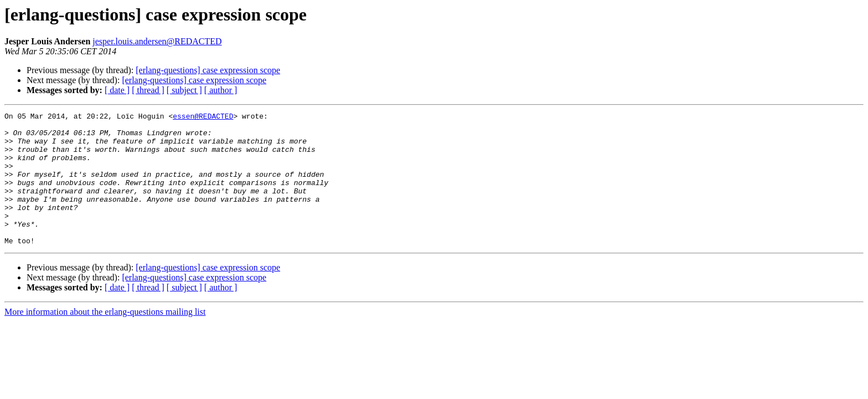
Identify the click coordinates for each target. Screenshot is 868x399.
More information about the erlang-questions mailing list (105, 338)
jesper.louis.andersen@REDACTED (157, 41)
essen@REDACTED (203, 117)
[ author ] (221, 90)
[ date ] (117, 90)
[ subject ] (184, 90)
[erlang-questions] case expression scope (208, 70)
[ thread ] (148, 90)
